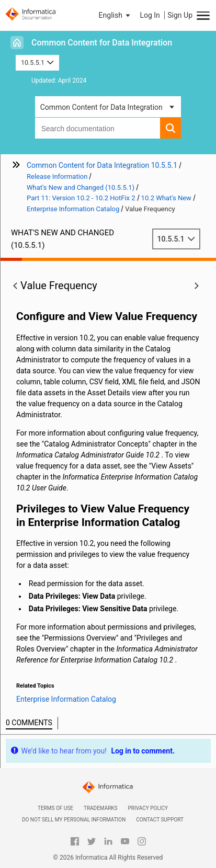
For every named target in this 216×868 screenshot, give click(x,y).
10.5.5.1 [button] (37, 62)
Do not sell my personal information (74, 820)
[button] (116, 15)
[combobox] (98, 128)
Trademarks (101, 808)
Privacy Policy (148, 808)
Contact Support (160, 820)
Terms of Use (55, 808)
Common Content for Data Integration (102, 43)
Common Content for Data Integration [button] (101, 107)
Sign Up (180, 15)
